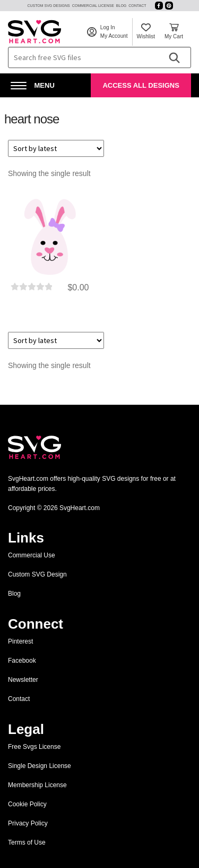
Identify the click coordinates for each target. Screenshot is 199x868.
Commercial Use (32, 555)
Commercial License (93, 6)
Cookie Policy (27, 804)
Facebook (22, 661)
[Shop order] (56, 148)
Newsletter (23, 680)
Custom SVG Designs (48, 6)
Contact (137, 6)
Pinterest (20, 641)
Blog (121, 6)
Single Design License (40, 766)
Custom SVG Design (37, 574)
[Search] (174, 57)
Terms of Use (27, 842)
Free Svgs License (34, 747)
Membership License (37, 785)
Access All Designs (141, 85)
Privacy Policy (28, 823)
